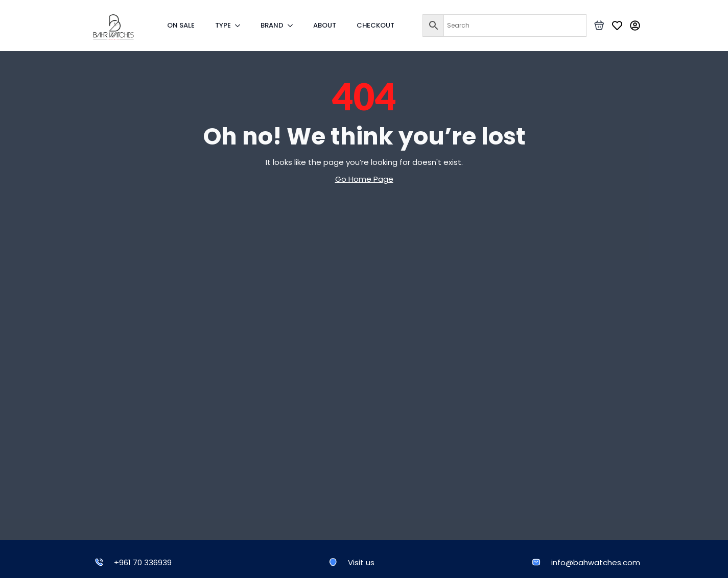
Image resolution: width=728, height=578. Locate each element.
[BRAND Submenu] (293, 25)
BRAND (272, 25)
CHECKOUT (375, 25)
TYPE (223, 25)
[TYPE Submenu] (241, 25)
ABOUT (325, 25)
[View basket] (599, 26)
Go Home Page (364, 179)
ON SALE (181, 25)
